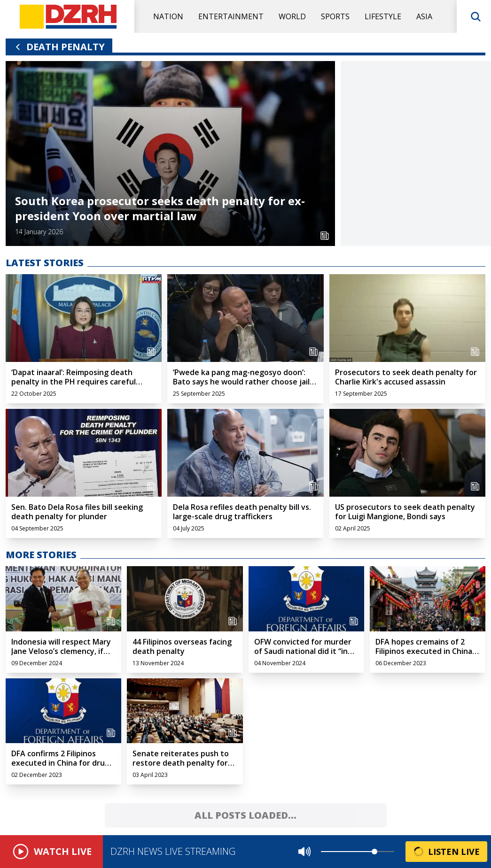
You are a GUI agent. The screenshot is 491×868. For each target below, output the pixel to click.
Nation (168, 16)
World (292, 16)
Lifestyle (383, 16)
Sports (335, 16)
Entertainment (231, 16)
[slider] (374, 852)
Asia (424, 16)
